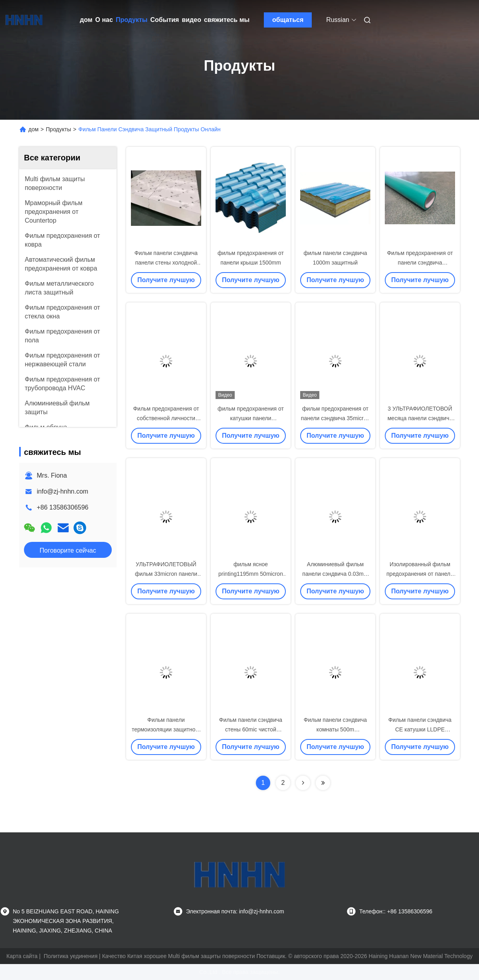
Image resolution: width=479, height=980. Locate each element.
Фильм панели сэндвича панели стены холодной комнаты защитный (166, 263)
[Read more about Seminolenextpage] (303, 783)
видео (191, 20)
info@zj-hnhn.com (62, 491)
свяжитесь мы (227, 20)
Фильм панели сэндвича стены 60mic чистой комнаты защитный (251, 729)
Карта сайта (22, 956)
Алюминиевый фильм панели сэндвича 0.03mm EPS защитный (335, 574)
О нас (104, 20)
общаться (288, 20)
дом (86, 20)
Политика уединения (70, 956)
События (165, 20)
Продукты (132, 20)
